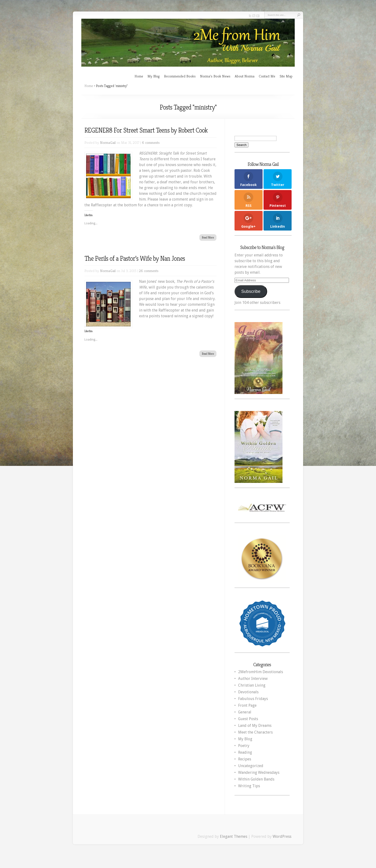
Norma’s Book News (215, 76)
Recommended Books (180, 76)
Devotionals (248, 692)
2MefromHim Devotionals (261, 672)
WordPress (282, 836)
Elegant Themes (234, 836)
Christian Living (252, 685)
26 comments (149, 271)
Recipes (245, 759)
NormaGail (108, 142)
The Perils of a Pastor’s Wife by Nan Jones (135, 258)
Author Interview (253, 679)
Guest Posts (248, 719)
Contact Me (267, 76)
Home (139, 76)
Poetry (244, 746)
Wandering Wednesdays (259, 773)
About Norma (245, 76)
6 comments (151, 142)
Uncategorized (251, 766)
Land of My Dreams (255, 726)
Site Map (286, 76)
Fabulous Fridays (253, 699)
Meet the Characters (255, 732)
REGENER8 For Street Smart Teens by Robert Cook (146, 130)
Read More (208, 237)
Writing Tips (249, 786)
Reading (245, 752)
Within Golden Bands (256, 779)
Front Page (247, 705)
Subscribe (251, 291)
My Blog (154, 76)
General (245, 712)
